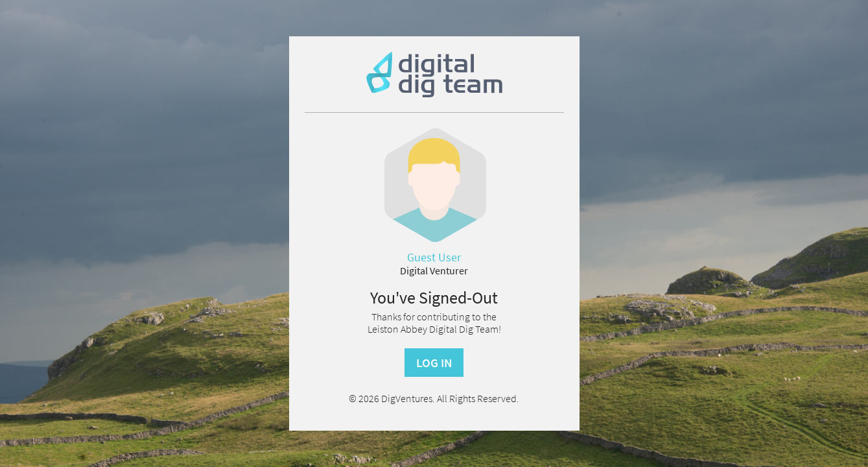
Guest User (434, 257)
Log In (434, 363)
